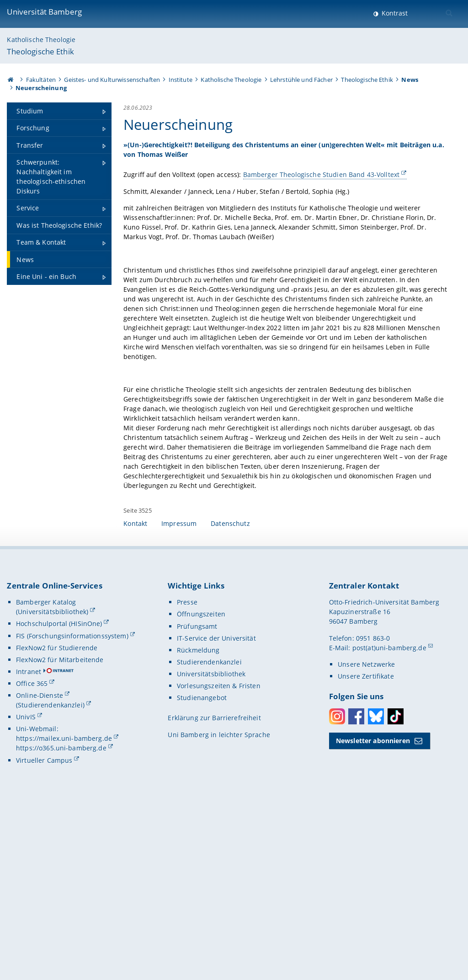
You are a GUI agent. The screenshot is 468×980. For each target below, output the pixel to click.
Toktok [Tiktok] (396, 889)
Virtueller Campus (44, 933)
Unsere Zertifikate (366, 849)
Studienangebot (202, 870)
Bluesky (376, 889)
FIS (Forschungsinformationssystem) (72, 809)
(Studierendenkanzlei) (50, 878)
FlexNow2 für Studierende (57, 821)
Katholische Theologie (41, 40)
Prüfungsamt (197, 799)
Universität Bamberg (44, 12)
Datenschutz (230, 696)
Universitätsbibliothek (211, 847)
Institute (181, 80)
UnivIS (26, 890)
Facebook (356, 889)
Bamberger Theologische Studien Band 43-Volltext (201, 189)
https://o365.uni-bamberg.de (61, 921)
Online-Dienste (40, 868)
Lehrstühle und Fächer (301, 80)
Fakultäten (41, 80)
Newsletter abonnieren (373, 913)
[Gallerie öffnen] (393, 198)
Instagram (337, 889)
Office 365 (32, 856)
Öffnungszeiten (201, 787)
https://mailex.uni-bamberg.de (64, 911)
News (410, 80)
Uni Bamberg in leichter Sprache (219, 908)
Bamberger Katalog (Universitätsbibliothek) (52, 780)
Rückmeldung (198, 823)
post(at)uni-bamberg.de (389, 821)
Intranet (29, 844)
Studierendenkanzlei (209, 835)
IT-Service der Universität (216, 811)
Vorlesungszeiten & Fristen (219, 859)
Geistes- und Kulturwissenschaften (112, 80)
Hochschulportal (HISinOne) (59, 796)
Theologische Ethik (40, 51)
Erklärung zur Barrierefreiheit (214, 891)
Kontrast (394, 13)
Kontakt (135, 696)
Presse (187, 775)
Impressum (179, 696)
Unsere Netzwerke (366, 837)
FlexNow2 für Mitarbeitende (60, 833)
